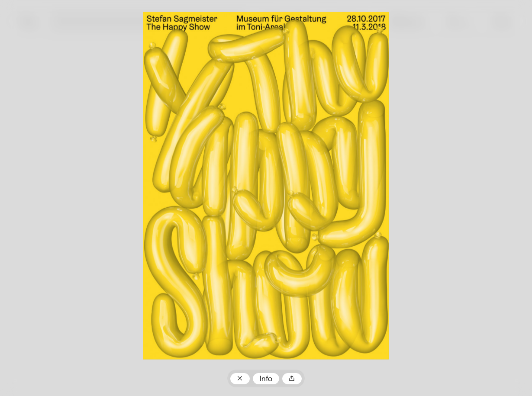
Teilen (292, 379)
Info (266, 379)
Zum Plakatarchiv (240, 379)
